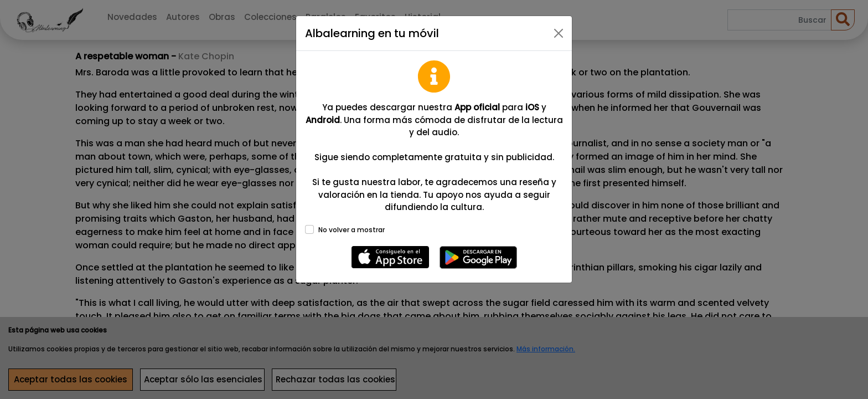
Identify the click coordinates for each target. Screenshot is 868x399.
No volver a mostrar (352, 230)
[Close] (559, 33)
